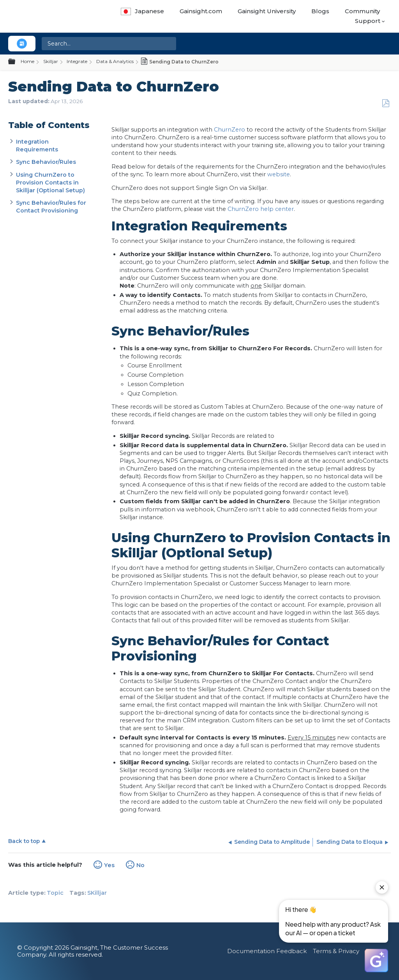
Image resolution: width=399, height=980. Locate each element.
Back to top (24, 841)
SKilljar (97, 893)
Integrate (77, 61)
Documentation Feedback (267, 951)
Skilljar (51, 61)
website (279, 174)
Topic (55, 893)
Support (368, 21)
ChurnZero (230, 130)
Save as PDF (386, 103)
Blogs (320, 11)
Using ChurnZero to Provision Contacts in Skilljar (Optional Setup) (50, 183)
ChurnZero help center (261, 209)
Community (362, 11)
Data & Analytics (115, 61)
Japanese (142, 11)
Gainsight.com (201, 11)
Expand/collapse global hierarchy (16, 62)
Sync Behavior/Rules (46, 162)
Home (27, 61)
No (140, 865)
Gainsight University (267, 11)
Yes (109, 865)
